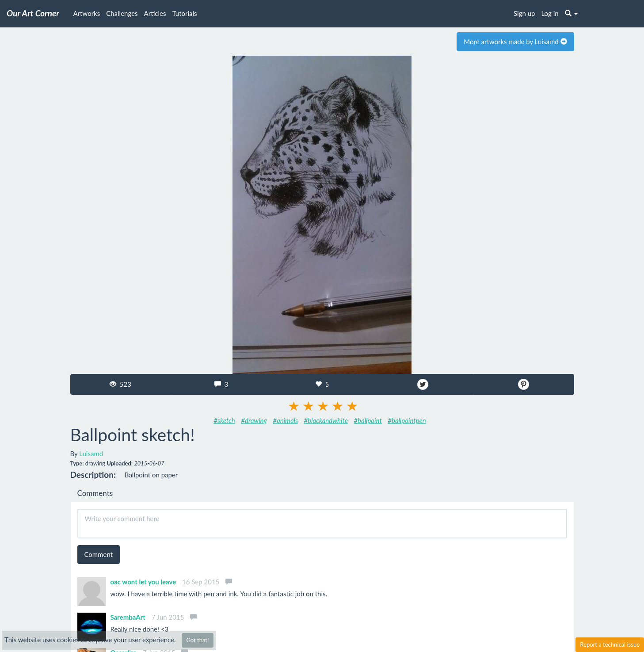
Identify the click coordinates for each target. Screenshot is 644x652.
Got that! (197, 640)
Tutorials (185, 13)
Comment (99, 554)
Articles (155, 13)
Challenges (122, 13)
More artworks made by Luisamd (515, 42)
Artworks (87, 13)
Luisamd (91, 454)
